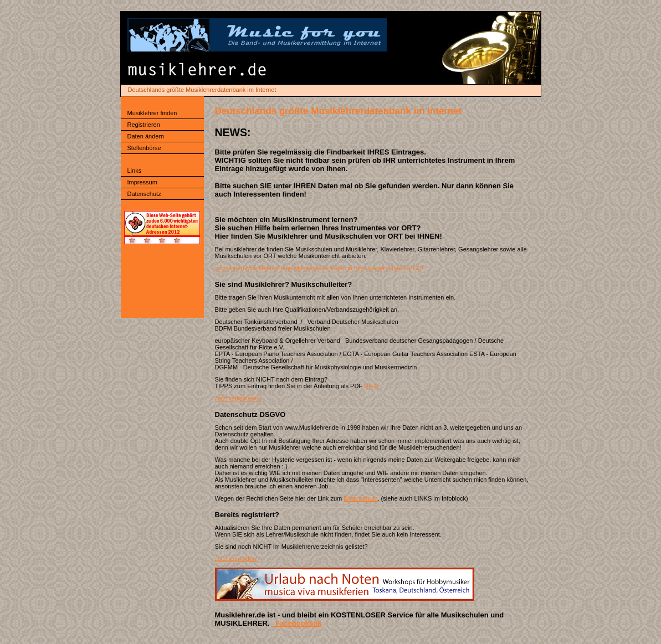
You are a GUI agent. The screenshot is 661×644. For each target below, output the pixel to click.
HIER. (372, 386)
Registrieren (144, 125)
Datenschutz (144, 194)
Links (135, 171)
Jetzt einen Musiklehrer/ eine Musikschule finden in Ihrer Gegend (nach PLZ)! (319, 268)
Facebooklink (296, 623)
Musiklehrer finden (152, 113)
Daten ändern (146, 136)
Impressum (142, 182)
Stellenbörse (144, 148)
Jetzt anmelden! (237, 559)
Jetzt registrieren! (238, 398)
